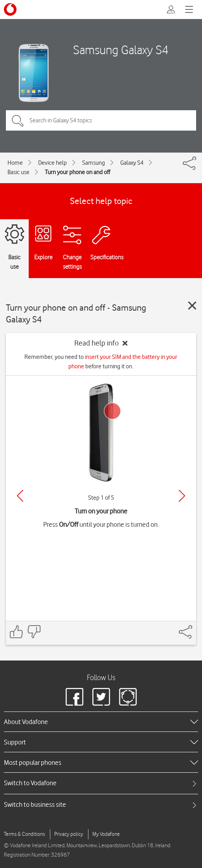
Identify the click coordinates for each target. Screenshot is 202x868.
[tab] (101, 783)
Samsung (94, 163)
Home (15, 163)
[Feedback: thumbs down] (34, 632)
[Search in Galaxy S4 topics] (101, 120)
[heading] (101, 722)
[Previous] (20, 496)
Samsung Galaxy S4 (121, 50)
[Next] (182, 496)
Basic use (18, 172)
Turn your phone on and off (77, 172)
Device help (52, 163)
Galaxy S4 (132, 163)
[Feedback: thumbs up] (17, 632)
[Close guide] (192, 306)
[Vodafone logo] (10, 9)
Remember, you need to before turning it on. (101, 362)
